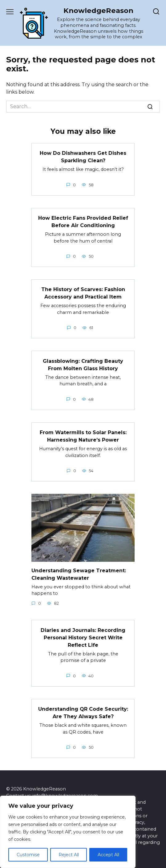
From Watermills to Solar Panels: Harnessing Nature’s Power (83, 436)
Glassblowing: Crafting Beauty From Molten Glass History (83, 364)
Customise (28, 855)
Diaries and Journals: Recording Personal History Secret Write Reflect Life (83, 637)
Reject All (69, 855)
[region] (68, 832)
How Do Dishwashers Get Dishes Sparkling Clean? (83, 157)
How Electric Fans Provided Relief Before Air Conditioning (83, 222)
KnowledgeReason (98, 11)
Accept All (108, 855)
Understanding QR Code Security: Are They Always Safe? (83, 713)
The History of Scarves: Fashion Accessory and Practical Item (83, 293)
